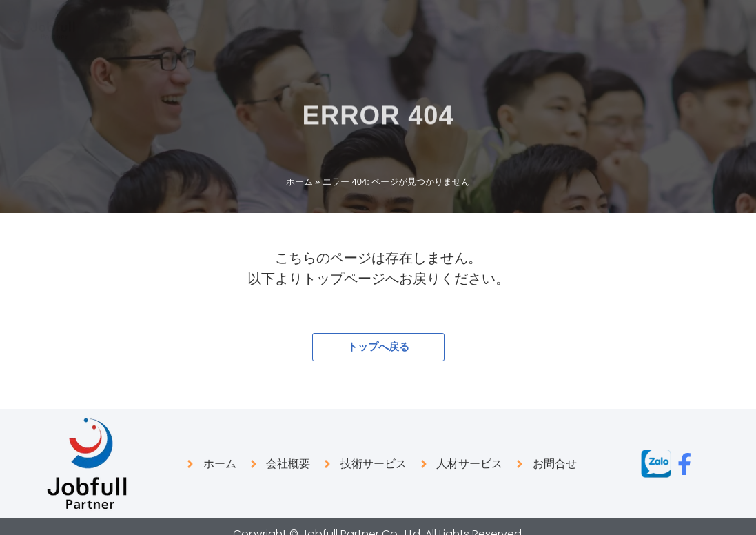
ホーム (299, 182)
